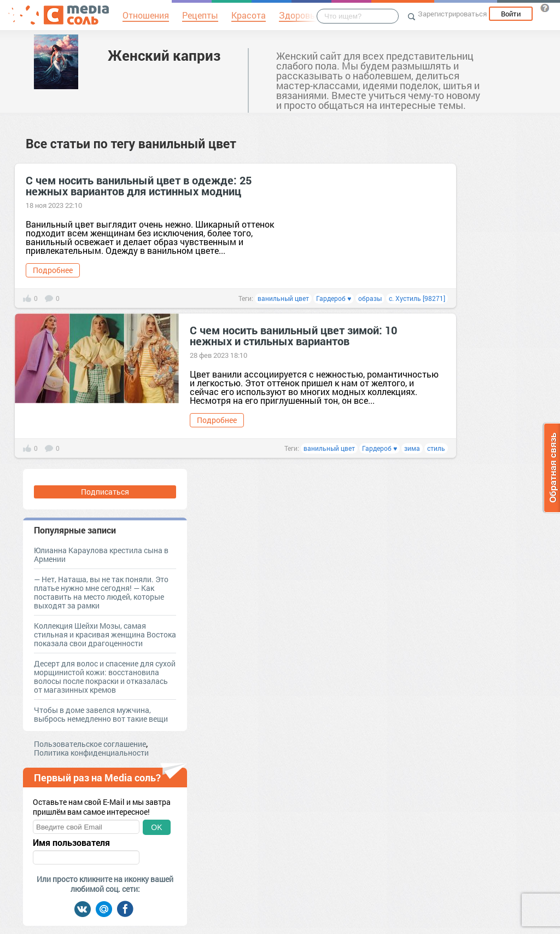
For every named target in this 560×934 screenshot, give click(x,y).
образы (370, 298)
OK (156, 827)
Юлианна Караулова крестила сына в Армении (101, 555)
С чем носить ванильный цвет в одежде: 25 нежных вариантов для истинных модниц (139, 185)
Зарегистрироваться (452, 14)
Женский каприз (164, 55)
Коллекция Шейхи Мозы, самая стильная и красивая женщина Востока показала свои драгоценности (105, 634)
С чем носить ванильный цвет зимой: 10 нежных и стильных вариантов (293, 335)
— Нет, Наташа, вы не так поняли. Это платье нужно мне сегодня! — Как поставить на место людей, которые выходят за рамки (101, 592)
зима (412, 448)
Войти (511, 14)
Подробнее (53, 270)
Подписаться (105, 492)
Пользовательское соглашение (90, 744)
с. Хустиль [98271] (417, 298)
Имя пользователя (71, 843)
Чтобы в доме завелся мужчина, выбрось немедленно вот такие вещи (101, 714)
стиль (436, 448)
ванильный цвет (283, 298)
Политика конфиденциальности (91, 753)
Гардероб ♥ (334, 298)
